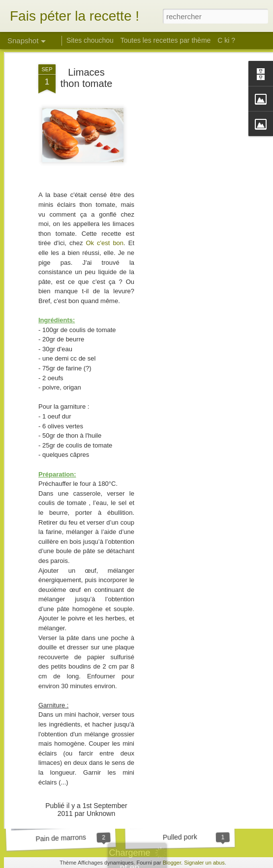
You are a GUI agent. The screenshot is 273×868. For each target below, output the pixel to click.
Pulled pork (180, 837)
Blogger (172, 863)
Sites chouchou (90, 40)
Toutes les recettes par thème (166, 40)
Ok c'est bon (105, 204)
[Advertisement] (188, 180)
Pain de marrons (61, 838)
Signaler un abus (204, 863)
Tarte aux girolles (182, 709)
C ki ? (226, 40)
